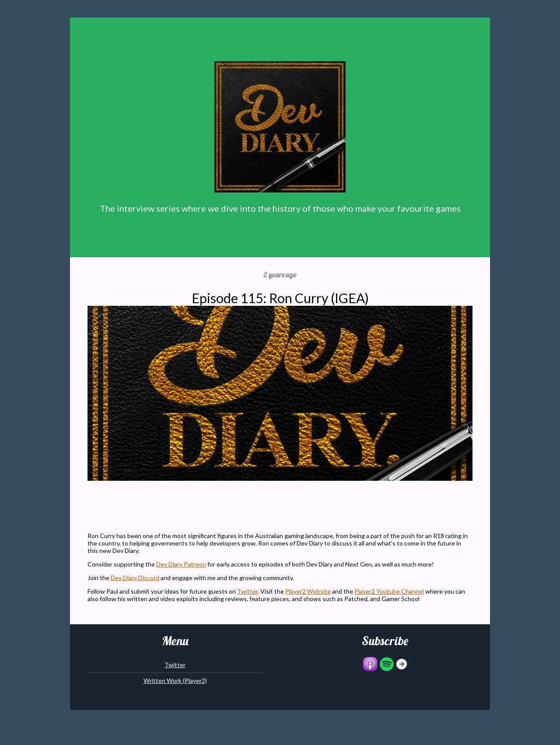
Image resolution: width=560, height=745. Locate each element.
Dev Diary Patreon (181, 564)
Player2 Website (308, 591)
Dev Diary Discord (135, 578)
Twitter (247, 591)
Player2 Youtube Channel (389, 591)
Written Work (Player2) (175, 680)
